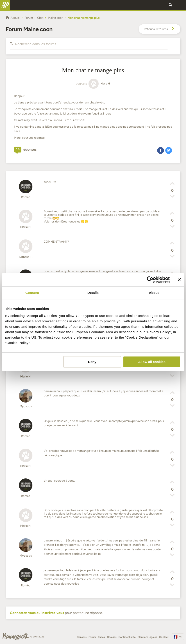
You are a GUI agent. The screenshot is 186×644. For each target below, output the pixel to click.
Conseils (82, 637)
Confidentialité (127, 637)
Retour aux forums (160, 29)
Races (101, 637)
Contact (164, 637)
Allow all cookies (152, 362)
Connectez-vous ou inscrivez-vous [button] (37, 613)
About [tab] (154, 293)
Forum (92, 637)
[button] (181, 5)
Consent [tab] (32, 293)
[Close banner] (179, 280)
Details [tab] (93, 293)
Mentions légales (147, 637)
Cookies (112, 637)
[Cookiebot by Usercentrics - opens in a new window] (150, 280)
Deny (92, 362)
